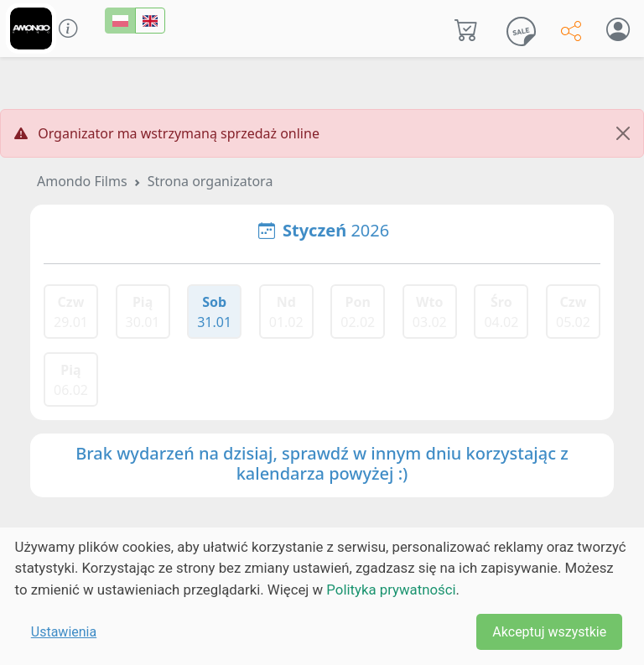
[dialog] (322, 596)
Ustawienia (64, 632)
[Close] (623, 133)
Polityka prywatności (391, 590)
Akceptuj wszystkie (549, 632)
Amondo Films (82, 181)
